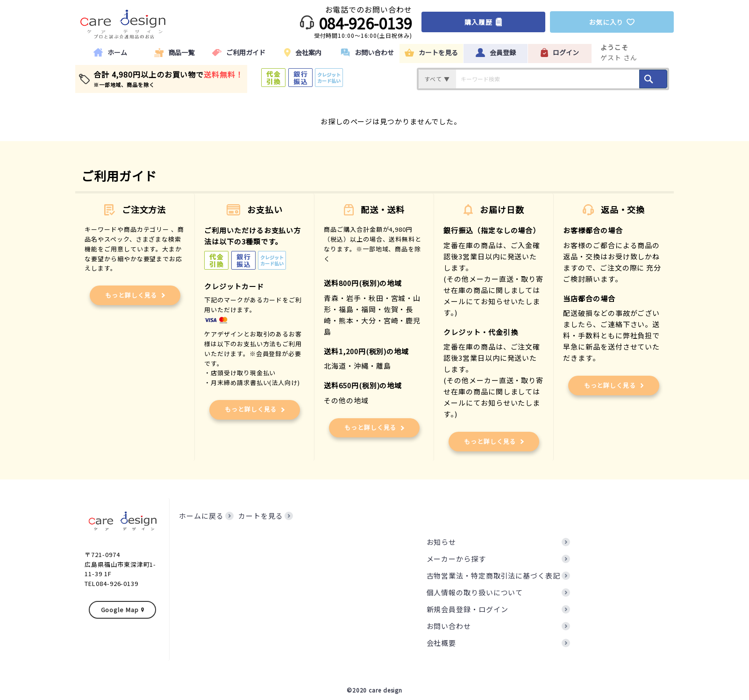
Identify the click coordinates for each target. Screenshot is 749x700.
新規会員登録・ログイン (467, 609)
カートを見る (260, 516)
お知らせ (442, 542)
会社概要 (442, 643)
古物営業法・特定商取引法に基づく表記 (493, 575)
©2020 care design (374, 690)
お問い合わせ (449, 626)
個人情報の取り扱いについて (475, 592)
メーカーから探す (456, 559)
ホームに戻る (201, 516)
